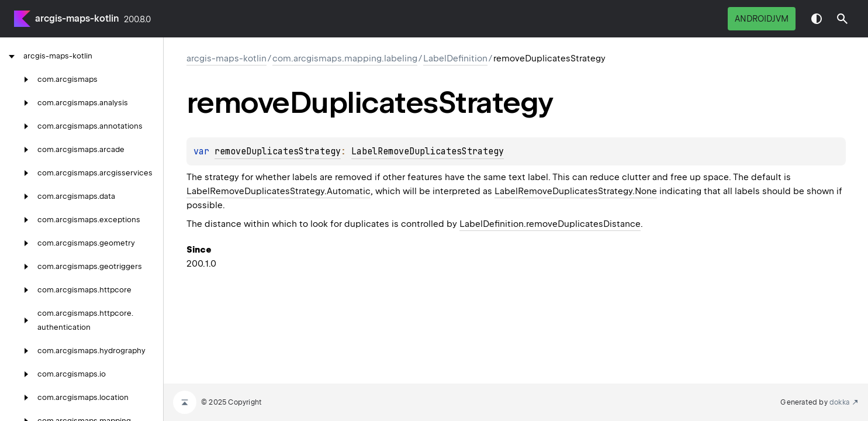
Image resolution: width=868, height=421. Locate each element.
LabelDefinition (455, 58)
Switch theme (817, 19)
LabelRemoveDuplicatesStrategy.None (576, 191)
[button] (842, 19)
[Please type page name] (842, 19)
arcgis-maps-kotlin (77, 18)
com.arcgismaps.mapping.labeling (345, 58)
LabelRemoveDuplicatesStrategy (428, 151)
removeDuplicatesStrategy (278, 151)
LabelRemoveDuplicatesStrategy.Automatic (279, 191)
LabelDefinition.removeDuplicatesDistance (550, 224)
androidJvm (762, 19)
